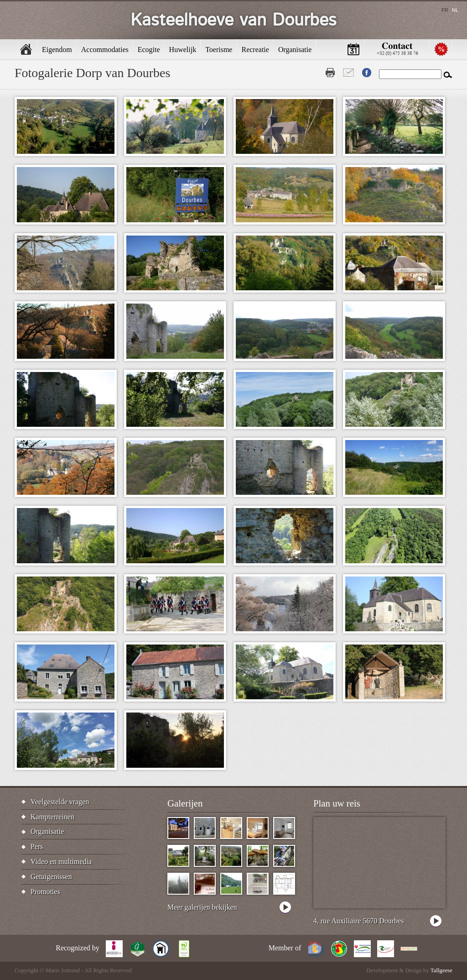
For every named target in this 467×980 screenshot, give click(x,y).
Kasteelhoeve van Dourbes (233, 20)
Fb (367, 73)
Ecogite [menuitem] (149, 50)
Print (330, 73)
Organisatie (47, 831)
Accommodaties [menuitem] (105, 50)
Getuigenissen (51, 877)
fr (445, 10)
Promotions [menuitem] (441, 49)
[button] (66, 126)
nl (455, 10)
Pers (37, 846)
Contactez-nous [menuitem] (397, 49)
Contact (348, 73)
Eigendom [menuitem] (57, 50)
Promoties (45, 892)
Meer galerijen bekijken (202, 907)
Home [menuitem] (26, 49)
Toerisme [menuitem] (219, 50)
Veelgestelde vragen (60, 802)
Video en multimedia (61, 862)
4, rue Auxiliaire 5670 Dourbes (359, 921)
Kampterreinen (52, 817)
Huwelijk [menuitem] (183, 50)
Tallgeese (441, 970)
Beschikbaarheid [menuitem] (353, 49)
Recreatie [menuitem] (255, 50)
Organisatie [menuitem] (295, 50)
